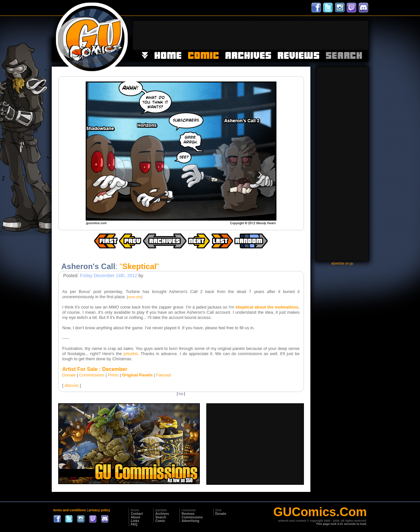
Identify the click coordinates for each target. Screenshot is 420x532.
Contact (137, 514)
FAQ (134, 524)
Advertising (190, 521)
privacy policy (99, 510)
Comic (160, 521)
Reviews (188, 514)
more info (135, 297)
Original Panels (138, 375)
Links (135, 521)
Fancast (164, 375)
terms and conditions (70, 510)
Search (161, 517)
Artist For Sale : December (95, 369)
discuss (72, 385)
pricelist (131, 354)
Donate (69, 375)
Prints (113, 375)
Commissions (92, 375)
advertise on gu (342, 263)
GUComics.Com (320, 512)
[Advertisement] (251, 35)
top (181, 394)
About (135, 517)
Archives (162, 514)
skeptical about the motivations (267, 307)
